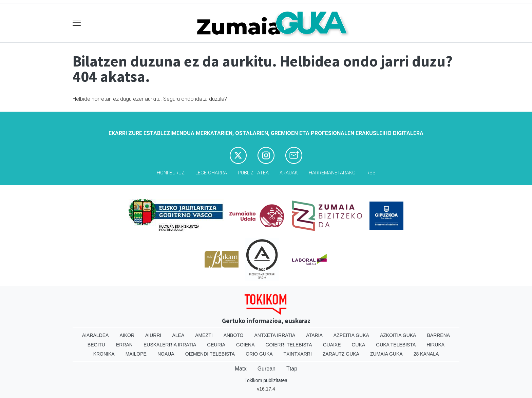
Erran (124, 345)
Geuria (216, 345)
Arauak (289, 173)
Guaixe (332, 345)
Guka (359, 345)
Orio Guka (259, 354)
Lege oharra (211, 173)
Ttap (292, 369)
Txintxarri (298, 354)
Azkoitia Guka (398, 335)
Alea (178, 335)
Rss (371, 173)
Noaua (166, 354)
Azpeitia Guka (351, 335)
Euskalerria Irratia (170, 345)
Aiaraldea (96, 335)
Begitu (96, 345)
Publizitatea (253, 173)
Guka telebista (396, 345)
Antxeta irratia (275, 335)
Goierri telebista (289, 345)
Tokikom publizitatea (266, 380)
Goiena (245, 345)
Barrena (438, 335)
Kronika (104, 354)
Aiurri (153, 335)
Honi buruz (171, 173)
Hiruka (435, 345)
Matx (241, 369)
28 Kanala (426, 354)
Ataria (314, 335)
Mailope (136, 354)
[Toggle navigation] (77, 23)
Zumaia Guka (386, 354)
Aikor (127, 335)
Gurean (267, 369)
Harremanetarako (332, 173)
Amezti (204, 335)
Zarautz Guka (341, 354)
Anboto (234, 335)
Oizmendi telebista (210, 354)
